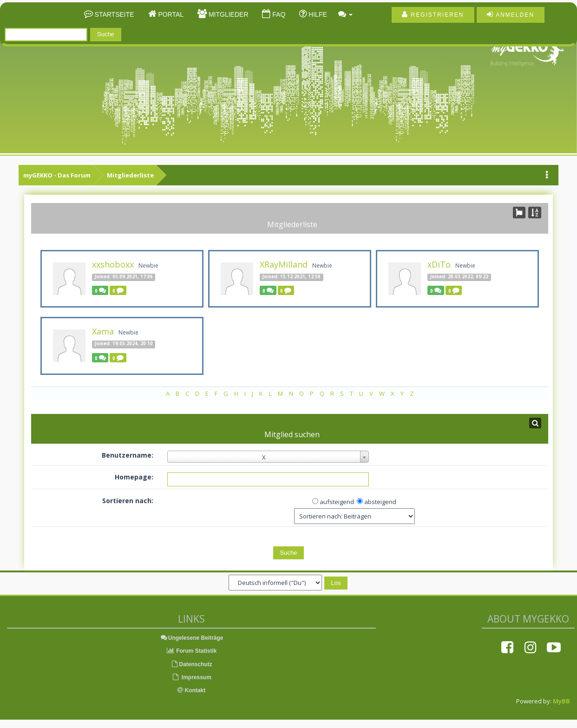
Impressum (191, 677)
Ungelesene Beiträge (192, 638)
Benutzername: (128, 455)
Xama (103, 331)
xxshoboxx (113, 264)
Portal (170, 14)
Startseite (114, 14)
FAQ (278, 14)
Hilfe (317, 14)
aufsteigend (337, 502)
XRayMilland (284, 264)
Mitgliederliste (130, 175)
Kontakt (191, 690)
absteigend (380, 502)
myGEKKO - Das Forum (57, 175)
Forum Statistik (192, 651)
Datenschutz (191, 664)
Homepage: (134, 477)
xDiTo (439, 264)
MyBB (561, 701)
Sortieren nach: (128, 501)
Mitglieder (227, 14)
